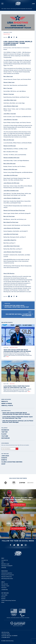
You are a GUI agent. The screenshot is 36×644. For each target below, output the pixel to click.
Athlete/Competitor (7, 573)
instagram (5, 438)
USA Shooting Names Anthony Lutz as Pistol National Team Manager (17, 421)
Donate (4, 458)
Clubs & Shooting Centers (12, 462)
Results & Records (7, 577)
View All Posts (7, 405)
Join (33, 4)
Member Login (5, 564)
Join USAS (5, 456)
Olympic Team (5, 586)
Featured (8, 9)
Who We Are (5, 584)
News (5, 9)
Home (2, 9)
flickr (4, 434)
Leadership (5, 590)
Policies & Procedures (8, 575)
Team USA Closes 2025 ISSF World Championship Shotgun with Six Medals (16, 413)
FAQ (2, 562)
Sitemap (4, 568)
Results (5, 401)
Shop (3, 464)
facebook (5, 430)
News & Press (7, 34)
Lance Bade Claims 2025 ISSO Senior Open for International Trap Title (17, 417)
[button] (9, 37)
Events (4, 460)
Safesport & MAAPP (7, 566)
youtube (5, 436)
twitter (4, 432)
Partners (4, 588)
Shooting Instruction (7, 579)
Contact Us (5, 560)
